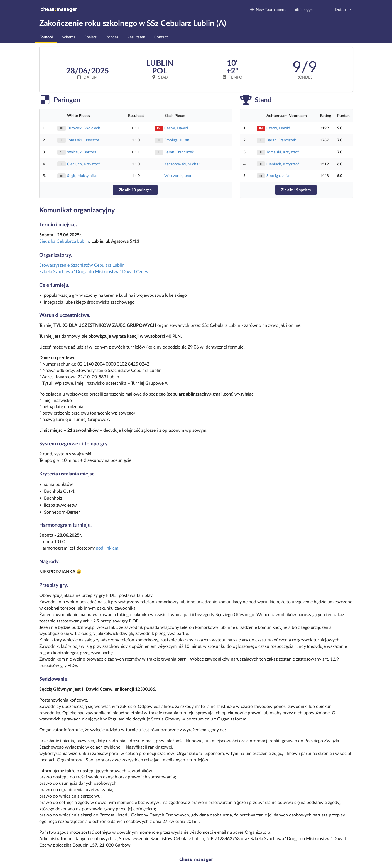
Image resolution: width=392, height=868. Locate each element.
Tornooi (46, 37)
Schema (69, 37)
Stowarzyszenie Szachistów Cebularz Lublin (82, 265)
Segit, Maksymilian (83, 176)
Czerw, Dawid (176, 128)
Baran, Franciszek (179, 152)
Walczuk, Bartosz (82, 152)
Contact (161, 37)
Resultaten (136, 37)
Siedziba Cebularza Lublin (64, 241)
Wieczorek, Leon (178, 176)
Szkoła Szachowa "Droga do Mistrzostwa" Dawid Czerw (94, 271)
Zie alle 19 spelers (296, 190)
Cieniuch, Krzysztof (83, 164)
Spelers (90, 37)
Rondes (112, 37)
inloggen (305, 9)
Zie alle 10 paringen (135, 190)
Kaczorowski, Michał (182, 164)
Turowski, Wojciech (84, 128)
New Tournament (268, 9)
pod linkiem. (108, 548)
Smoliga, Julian (177, 140)
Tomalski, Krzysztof (83, 140)
